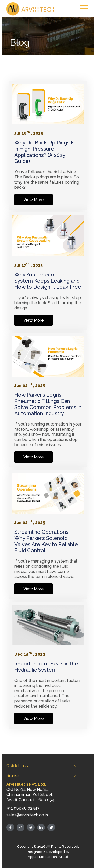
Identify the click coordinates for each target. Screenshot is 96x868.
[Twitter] (51, 827)
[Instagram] (20, 827)
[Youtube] (31, 827)
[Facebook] (10, 827)
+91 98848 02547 (23, 808)
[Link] (48, 104)
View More (34, 200)
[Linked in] (41, 827)
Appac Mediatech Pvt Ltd (48, 857)
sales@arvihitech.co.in (27, 815)
